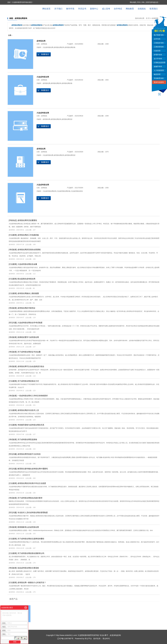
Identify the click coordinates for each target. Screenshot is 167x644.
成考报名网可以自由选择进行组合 (31, 366)
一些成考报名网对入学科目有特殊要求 (33, 396)
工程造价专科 (159, 43)
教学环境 (70, 9)
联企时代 (106, 639)
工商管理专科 (159, 47)
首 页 (148, 18)
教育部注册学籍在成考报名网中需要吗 (33, 469)
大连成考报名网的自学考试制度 (30, 323)
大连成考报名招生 (77, 191)
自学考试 (118, 9)
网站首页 (46, 9)
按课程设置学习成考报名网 (28, 337)
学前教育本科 (159, 78)
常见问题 (13, 323)
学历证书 (82, 9)
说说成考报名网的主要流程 (28, 568)
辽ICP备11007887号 (65, 639)
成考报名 (44, 44)
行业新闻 (13, 235)
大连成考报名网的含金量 (27, 264)
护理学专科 (158, 55)
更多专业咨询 (159, 82)
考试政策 (13, 250)
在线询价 (44, 54)
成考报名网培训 (67, 119)
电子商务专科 (159, 35)
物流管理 (157, 74)
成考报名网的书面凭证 (26, 308)
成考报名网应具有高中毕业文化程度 (32, 483)
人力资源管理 (159, 70)
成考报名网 (41, 41)
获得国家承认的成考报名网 (28, 527)
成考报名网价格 (70, 47)
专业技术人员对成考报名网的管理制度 (33, 513)
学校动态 (13, 220)
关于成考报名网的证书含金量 (29, 352)
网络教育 (130, 9)
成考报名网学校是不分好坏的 (29, 454)
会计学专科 (158, 59)
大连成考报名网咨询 (49, 191)
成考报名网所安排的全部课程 (29, 250)
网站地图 (133, 2)
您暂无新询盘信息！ (153, 2)
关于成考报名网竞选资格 (27, 439)
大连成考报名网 (48, 47)
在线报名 (142, 9)
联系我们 (154, 9)
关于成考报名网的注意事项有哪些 (31, 539)
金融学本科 (158, 66)
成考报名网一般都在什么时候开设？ (32, 583)
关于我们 (58, 9)
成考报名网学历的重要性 (27, 220)
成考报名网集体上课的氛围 (28, 293)
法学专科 (157, 39)
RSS (139, 2)
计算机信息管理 (160, 63)
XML (143, 2)
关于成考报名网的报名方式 (28, 381)
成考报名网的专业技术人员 (28, 410)
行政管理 (157, 51)
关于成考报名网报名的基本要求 (30, 498)
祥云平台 (88, 639)
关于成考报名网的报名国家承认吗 (31, 553)
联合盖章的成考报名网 (26, 279)
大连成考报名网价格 (64, 191)
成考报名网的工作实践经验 (28, 235)
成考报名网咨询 (59, 47)
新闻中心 (94, 9)
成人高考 (106, 9)
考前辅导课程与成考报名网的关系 (31, 425)
